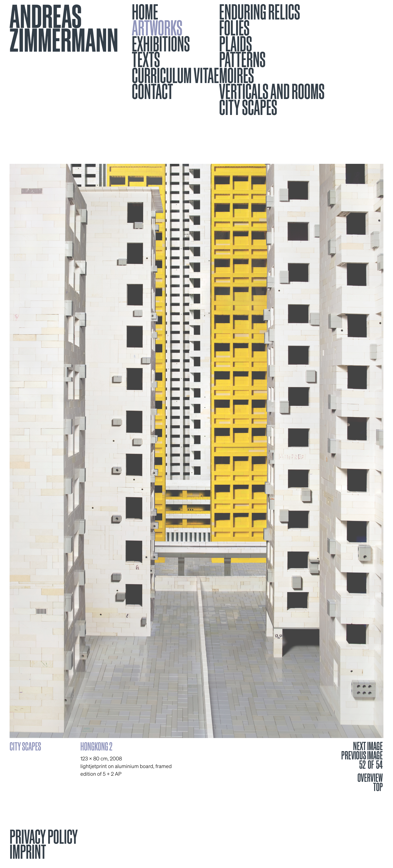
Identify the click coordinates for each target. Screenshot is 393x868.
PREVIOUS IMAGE (362, 756)
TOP (378, 787)
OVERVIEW (370, 777)
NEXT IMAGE (368, 746)
